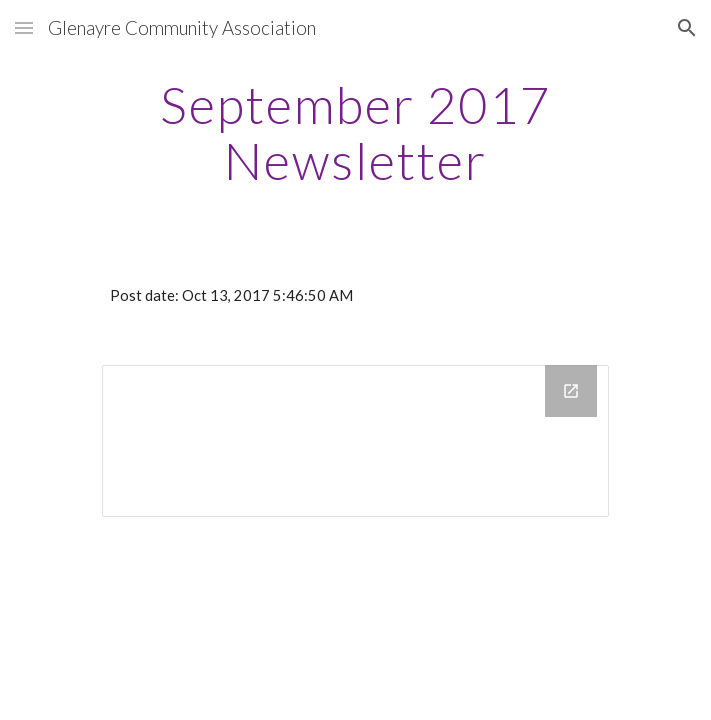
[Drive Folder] (355, 441)
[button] (24, 27)
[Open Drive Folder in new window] (571, 391)
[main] (355, 132)
